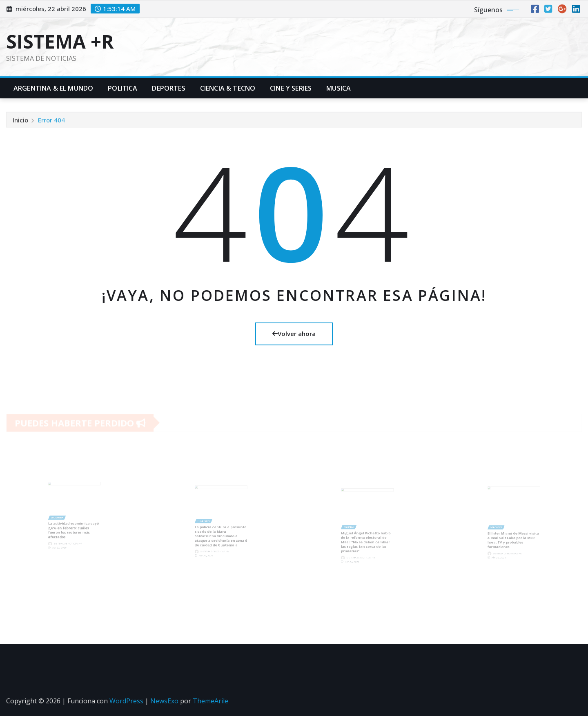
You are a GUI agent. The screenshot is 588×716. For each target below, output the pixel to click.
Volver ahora (294, 334)
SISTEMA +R (60, 41)
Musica (339, 88)
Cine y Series (291, 88)
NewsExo (164, 701)
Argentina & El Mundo (53, 88)
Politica (122, 88)
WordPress (126, 701)
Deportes (168, 88)
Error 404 (51, 121)
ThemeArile (210, 701)
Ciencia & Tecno (228, 88)
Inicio (20, 121)
